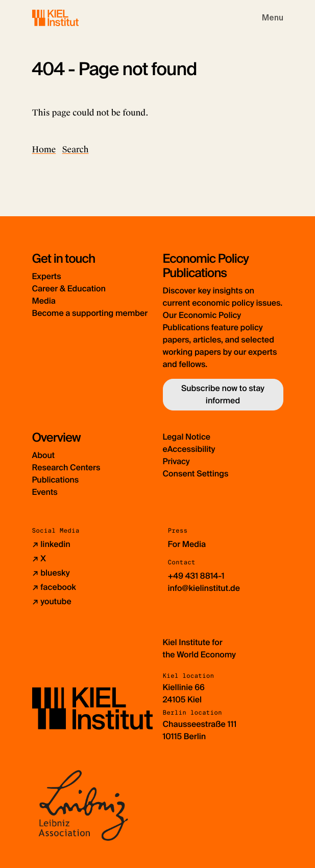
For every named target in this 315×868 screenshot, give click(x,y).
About (44, 455)
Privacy (176, 461)
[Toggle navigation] (273, 18)
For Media (187, 544)
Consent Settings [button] (196, 474)
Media (44, 301)
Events (45, 492)
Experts (47, 276)
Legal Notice (187, 437)
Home (44, 150)
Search (76, 150)
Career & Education (69, 289)
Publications (56, 480)
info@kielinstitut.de (204, 588)
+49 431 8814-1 (196, 576)
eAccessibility (189, 449)
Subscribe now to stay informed (223, 394)
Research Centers (66, 467)
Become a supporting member (90, 313)
